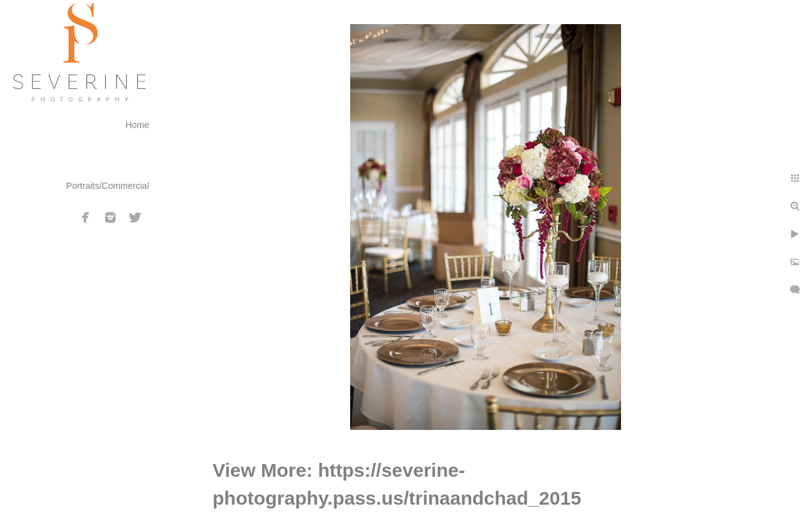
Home (137, 125)
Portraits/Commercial (108, 186)
